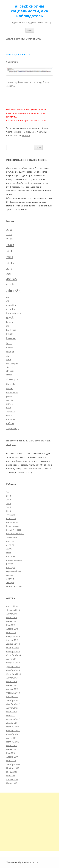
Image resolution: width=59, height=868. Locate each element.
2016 (8, 511)
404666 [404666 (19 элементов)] (11, 279)
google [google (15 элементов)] (10, 317)
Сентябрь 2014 (13, 655)
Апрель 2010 (12, 757)
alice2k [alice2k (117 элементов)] (14, 291)
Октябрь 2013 (13, 670)
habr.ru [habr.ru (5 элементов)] (10, 322)
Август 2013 (12, 678)
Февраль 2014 (13, 663)
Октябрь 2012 (13, 704)
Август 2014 (12, 659)
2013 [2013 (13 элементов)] (9, 269)
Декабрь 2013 (13, 666)
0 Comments (12, 62)
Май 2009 (11, 776)
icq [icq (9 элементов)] (8, 326)
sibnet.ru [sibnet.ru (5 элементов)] (10, 367)
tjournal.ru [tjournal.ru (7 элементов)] (11, 384)
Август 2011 (12, 738)
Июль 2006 (12, 783)
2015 (8, 507)
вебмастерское (14, 530)
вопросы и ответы (15, 534)
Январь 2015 (12, 640)
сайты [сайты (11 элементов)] (10, 423)
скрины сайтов (14, 571)
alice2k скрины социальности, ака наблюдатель (29, 11)
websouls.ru (12, 522)
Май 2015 (11, 625)
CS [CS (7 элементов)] (7, 301)
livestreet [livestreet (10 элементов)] (11, 338)
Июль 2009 (12, 772)
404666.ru (11, 86)
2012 (8, 496)
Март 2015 (11, 633)
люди (9, 549)
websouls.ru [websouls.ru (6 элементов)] (12, 392)
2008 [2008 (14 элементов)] (9, 239)
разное (10, 564)
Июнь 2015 (12, 621)
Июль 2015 (12, 617)
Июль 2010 (12, 745)
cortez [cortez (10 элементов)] (10, 297)
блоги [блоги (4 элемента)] (9, 408)
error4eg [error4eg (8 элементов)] (11, 309)
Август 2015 (12, 614)
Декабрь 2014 (13, 644)
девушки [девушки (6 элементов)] (11, 411)
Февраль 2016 (13, 610)
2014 (8, 503)
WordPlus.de (32, 862)
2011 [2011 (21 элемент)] (10, 257)
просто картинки (15, 560)
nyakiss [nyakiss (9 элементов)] (10, 352)
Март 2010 (11, 761)
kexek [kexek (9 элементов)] (9, 334)
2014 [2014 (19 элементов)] (10, 274)
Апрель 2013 (12, 689)
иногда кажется (18, 54)
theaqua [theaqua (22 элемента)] (12, 379)
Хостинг (10, 579)
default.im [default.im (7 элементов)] (11, 305)
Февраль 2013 (13, 693)
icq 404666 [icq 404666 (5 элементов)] (11, 330)
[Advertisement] (29, 822)
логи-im (10, 545)
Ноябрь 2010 (13, 742)
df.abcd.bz (11, 518)
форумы (10, 575)
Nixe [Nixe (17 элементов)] (9, 343)
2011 (8, 492)
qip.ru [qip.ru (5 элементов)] (9, 360)
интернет (11, 541)
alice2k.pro (19, 132)
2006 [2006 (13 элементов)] (9, 230)
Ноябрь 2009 (13, 768)
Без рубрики (12, 526)
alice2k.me (31, 132)
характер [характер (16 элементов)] (12, 428)
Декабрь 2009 (13, 764)
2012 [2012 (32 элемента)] (10, 263)
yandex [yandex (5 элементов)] (9, 396)
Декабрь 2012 (13, 700)
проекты (11, 556)
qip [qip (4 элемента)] (8, 356)
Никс (9, 552)
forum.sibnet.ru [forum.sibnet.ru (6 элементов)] (14, 313)
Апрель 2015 (12, 629)
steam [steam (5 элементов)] (9, 375)
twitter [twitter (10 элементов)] (10, 388)
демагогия (11, 537)
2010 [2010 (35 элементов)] (10, 251)
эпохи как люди (14, 586)
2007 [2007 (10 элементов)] (9, 234)
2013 (8, 500)
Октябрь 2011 (13, 730)
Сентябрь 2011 (13, 734)
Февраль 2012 (13, 719)
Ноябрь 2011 (13, 727)
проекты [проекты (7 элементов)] (11, 419)
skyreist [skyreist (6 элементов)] (10, 371)
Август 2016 (12, 606)
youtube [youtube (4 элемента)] (10, 400)
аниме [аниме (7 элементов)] (9, 404)
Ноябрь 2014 (13, 648)
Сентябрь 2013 (13, 674)
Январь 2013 (12, 697)
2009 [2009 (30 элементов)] (10, 245)
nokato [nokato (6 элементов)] (10, 348)
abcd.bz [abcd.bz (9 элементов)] (10, 284)
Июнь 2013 (12, 685)
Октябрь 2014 (13, 651)
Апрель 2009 (12, 779)
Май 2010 (11, 753)
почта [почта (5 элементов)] (9, 415)
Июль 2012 (12, 712)
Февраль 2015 (13, 636)
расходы (10, 567)
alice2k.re (26, 136)
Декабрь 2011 (13, 723)
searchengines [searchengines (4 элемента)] (12, 363)
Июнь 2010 (12, 749)
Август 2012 (12, 708)
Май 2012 (11, 715)
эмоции (10, 582)
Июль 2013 (12, 681)
